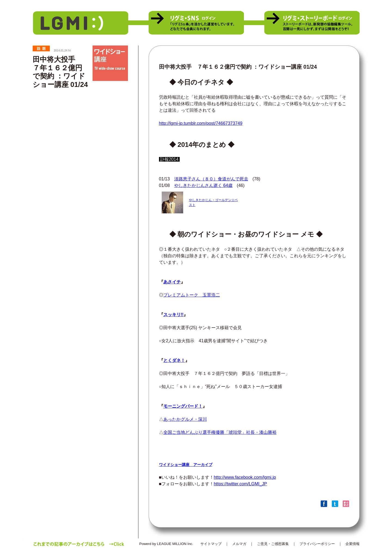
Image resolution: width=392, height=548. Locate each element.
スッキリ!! (174, 315)
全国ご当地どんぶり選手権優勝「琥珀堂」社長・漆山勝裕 (220, 432)
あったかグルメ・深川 (185, 419)
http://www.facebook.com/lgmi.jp (245, 477)
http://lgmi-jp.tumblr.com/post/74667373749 (201, 123)
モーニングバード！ (183, 406)
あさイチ (172, 282)
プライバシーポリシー (317, 544)
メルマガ (239, 544)
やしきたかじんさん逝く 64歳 (203, 185)
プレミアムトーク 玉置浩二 (192, 295)
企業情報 (353, 544)
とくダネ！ (174, 360)
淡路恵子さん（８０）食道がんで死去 (211, 179)
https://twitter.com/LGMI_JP (240, 484)
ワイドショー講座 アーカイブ (186, 465)
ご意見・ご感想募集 (273, 544)
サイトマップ (211, 544)
